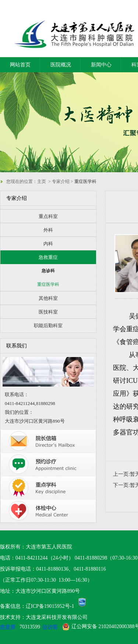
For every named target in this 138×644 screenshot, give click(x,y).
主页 (42, 181)
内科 (48, 244)
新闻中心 (101, 65)
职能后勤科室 (48, 326)
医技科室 (48, 312)
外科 (48, 230)
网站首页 (20, 65)
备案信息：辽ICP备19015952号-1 (37, 606)
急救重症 (48, 257)
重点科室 (48, 216)
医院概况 (61, 65)
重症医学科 (48, 284)
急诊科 (48, 271)
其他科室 (48, 298)
